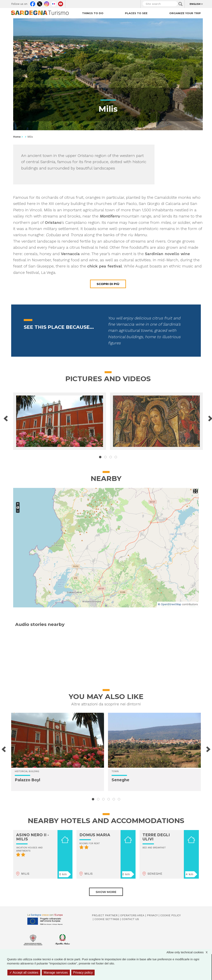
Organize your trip (185, 13)
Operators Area (132, 915)
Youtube (61, 3)
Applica (180, 4)
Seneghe (120, 780)
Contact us (130, 919)
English (195, 4)
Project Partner (105, 915)
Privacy (152, 915)
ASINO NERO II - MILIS (33, 837)
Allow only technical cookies (189, 952)
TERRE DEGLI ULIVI (156, 837)
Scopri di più (108, 284)
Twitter (40, 3)
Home (17, 137)
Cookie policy (170, 915)
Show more (106, 892)
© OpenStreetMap (170, 604)
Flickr (54, 3)
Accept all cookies (24, 973)
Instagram (47, 3)
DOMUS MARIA (95, 835)
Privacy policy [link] (83, 973)
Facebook (33, 3)
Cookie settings (107, 919)
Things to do (93, 13)
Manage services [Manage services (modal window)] (56, 973)
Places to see (136, 13)
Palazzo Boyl (27, 780)
